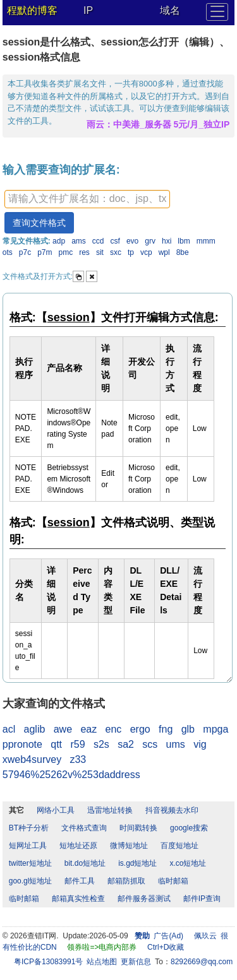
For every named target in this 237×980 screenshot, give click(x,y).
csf (115, 241)
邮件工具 (80, 881)
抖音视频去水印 (172, 810)
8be (183, 252)
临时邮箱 (173, 881)
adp (59, 241)
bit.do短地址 (85, 863)
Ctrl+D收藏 (166, 947)
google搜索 (189, 828)
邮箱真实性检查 (78, 899)
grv (150, 241)
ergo (140, 729)
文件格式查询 (84, 828)
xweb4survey (32, 759)
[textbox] (87, 199)
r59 (77, 744)
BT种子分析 (29, 828)
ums (176, 744)
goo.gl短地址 (31, 881)
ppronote (22, 744)
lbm (184, 241)
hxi (167, 241)
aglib (35, 729)
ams (79, 241)
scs (150, 744)
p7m (45, 252)
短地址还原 (78, 846)
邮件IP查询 (202, 899)
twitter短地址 (30, 863)
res (84, 252)
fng (166, 729)
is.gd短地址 (137, 863)
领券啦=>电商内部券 (102, 947)
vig (200, 744)
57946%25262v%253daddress (71, 775)
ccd (98, 241)
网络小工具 (56, 810)
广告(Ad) (168, 936)
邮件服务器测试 (144, 899)
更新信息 (136, 962)
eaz (88, 729)
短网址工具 (28, 846)
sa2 (126, 744)
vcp (146, 252)
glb (188, 729)
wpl (164, 252)
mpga (216, 729)
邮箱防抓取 (126, 881)
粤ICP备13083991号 (48, 962)
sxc (116, 252)
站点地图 (102, 962)
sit (100, 252)
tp (131, 252)
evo (132, 241)
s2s (101, 744)
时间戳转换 (138, 828)
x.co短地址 (188, 863)
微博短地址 (129, 846)
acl (9, 729)
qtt (56, 744)
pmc (66, 252)
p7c (25, 252)
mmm (206, 241)
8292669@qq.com (202, 962)
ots (8, 252)
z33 (78, 759)
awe (63, 729)
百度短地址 (179, 846)
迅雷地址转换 (110, 810)
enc (114, 729)
